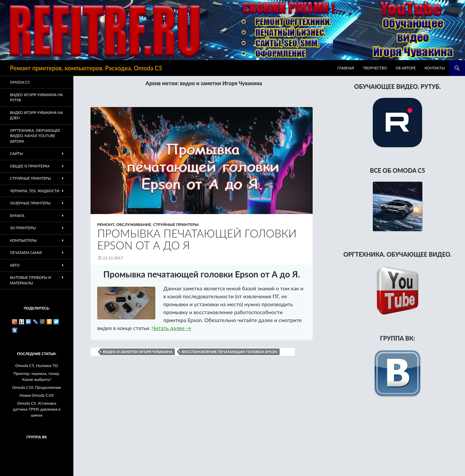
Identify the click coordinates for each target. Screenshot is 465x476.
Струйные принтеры (176, 224)
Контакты (435, 68)
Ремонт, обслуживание (124, 224)
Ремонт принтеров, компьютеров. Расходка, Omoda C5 (86, 68)
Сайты (17, 153)
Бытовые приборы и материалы (30, 280)
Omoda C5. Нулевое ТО (37, 366)
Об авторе (406, 68)
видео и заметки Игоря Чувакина (138, 352)
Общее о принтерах (30, 166)
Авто (15, 265)
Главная (346, 68)
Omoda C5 (20, 82)
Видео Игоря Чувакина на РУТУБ (36, 97)
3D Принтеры (23, 228)
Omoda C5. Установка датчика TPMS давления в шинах (37, 409)
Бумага (17, 216)
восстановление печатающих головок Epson (229, 352)
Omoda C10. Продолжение (37, 387)
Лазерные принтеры (30, 203)
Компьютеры (23, 240)
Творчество (375, 68)
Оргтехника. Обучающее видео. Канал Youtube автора (35, 136)
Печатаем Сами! (26, 253)
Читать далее (171, 328)
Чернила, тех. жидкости (35, 191)
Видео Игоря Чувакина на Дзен (36, 115)
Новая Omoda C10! (37, 395)
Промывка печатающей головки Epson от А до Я (197, 239)
